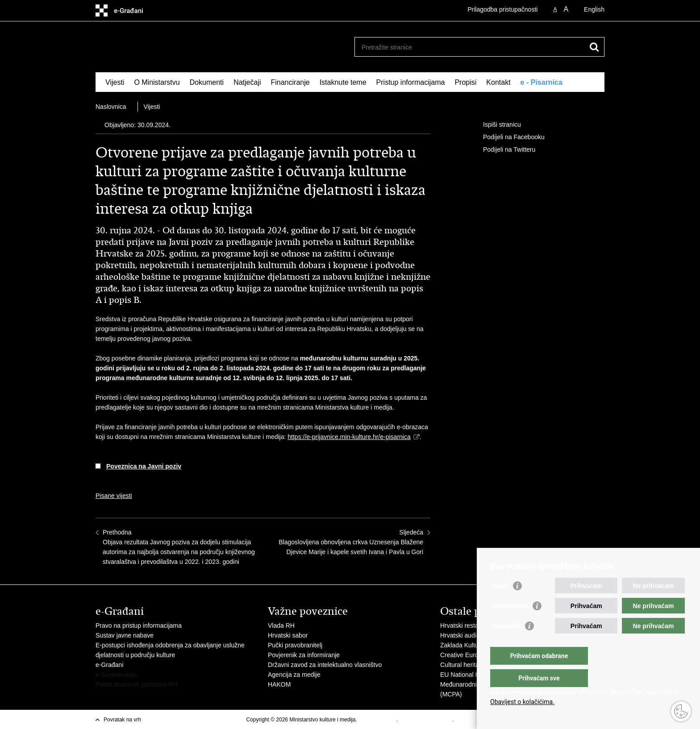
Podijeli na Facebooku (508, 137)
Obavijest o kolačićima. (522, 702)
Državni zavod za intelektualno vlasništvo (325, 665)
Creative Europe (463, 655)
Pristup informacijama (411, 82)
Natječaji (247, 82)
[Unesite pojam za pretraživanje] (470, 47)
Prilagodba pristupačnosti (502, 9)
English (594, 9)
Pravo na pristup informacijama (139, 625)
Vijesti (115, 82)
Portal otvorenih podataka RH (137, 684)
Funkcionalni (510, 624)
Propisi (465, 82)
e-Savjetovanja (116, 675)
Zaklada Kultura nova (470, 645)
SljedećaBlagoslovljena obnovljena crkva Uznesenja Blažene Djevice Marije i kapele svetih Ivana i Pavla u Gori (351, 542)
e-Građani (109, 665)
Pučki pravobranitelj (295, 645)
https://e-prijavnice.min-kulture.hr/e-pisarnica (349, 437)
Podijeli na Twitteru (503, 150)
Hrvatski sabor (288, 635)
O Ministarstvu (157, 82)
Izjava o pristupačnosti (426, 720)
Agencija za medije (294, 675)
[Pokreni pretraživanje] (594, 47)
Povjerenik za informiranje (304, 655)
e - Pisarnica (542, 82)
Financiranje (290, 82)
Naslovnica (111, 107)
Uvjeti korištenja (377, 720)
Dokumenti (207, 82)
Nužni (500, 604)
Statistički (506, 644)
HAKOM (279, 684)
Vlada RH (281, 625)
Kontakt (498, 82)
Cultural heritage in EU (472, 665)
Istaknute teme (343, 82)
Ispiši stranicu (496, 125)
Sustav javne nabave (125, 635)
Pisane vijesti (114, 496)
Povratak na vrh (122, 720)
